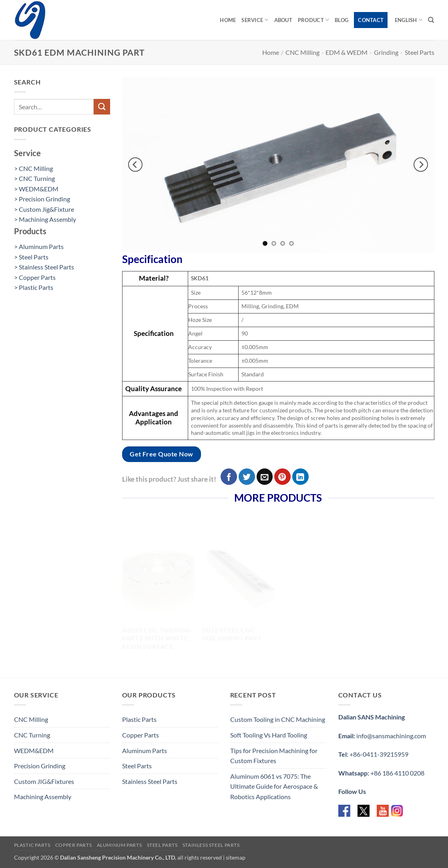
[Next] (421, 165)
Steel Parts (420, 52)
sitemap (236, 857)
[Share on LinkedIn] (300, 477)
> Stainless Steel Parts (44, 267)
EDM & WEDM (347, 52)
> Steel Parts (31, 257)
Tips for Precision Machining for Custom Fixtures (274, 756)
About (283, 20)
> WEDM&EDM (36, 189)
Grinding (386, 52)
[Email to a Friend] (265, 477)
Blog (342, 20)
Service (255, 20)
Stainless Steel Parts (150, 781)
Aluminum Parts (145, 750)
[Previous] (135, 165)
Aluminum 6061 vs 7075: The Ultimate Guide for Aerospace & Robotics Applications (274, 786)
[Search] (431, 20)
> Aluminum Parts (39, 246)
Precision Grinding (40, 766)
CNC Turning (32, 735)
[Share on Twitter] (247, 477)
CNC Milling (302, 52)
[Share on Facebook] (229, 477)
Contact (371, 20)
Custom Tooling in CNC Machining (278, 719)
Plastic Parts (139, 719)
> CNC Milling (33, 168)
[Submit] (102, 107)
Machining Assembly (43, 797)
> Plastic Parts (34, 287)
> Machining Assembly (45, 219)
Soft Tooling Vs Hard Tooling (269, 735)
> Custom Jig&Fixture (44, 209)
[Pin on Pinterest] (282, 477)
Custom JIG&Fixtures (44, 781)
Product (313, 20)
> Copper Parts (35, 277)
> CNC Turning (34, 178)
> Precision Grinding (42, 199)
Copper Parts (141, 735)
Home (228, 20)
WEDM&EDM (34, 750)
